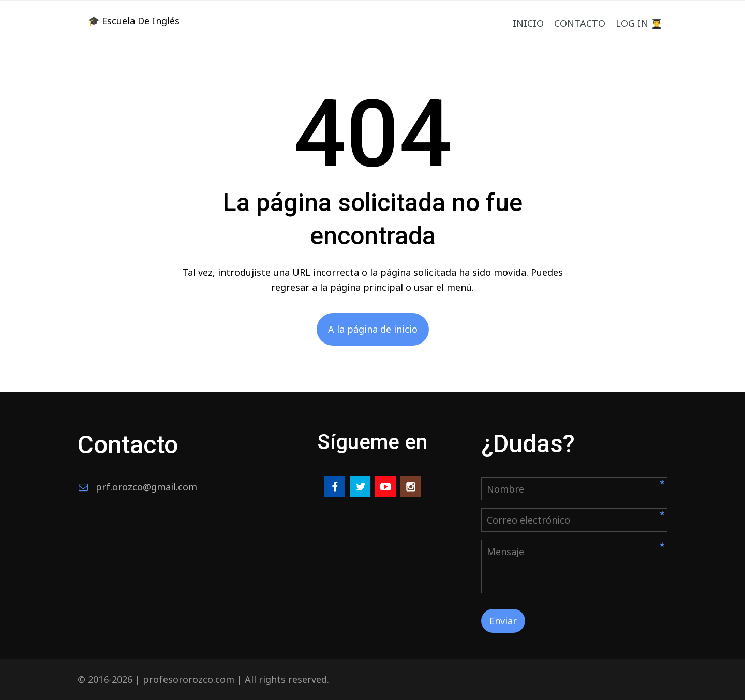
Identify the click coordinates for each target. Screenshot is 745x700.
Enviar (503, 621)
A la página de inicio (373, 329)
